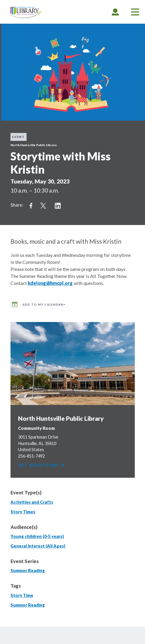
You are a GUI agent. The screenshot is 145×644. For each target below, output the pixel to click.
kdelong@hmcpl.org (50, 283)
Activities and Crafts (32, 502)
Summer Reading (28, 571)
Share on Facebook (31, 206)
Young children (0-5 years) (37, 536)
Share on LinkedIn (58, 206)
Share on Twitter (43, 206)
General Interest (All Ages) (38, 546)
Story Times (23, 512)
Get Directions (42, 465)
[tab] (115, 12)
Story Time (22, 595)
